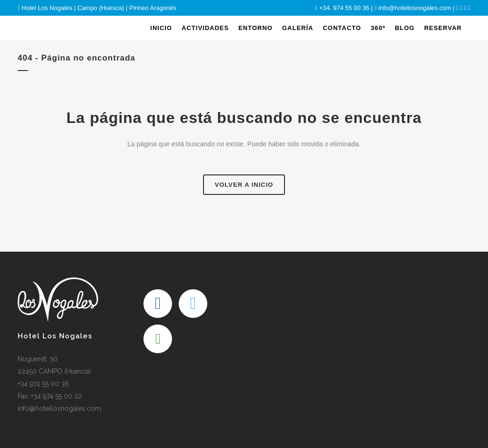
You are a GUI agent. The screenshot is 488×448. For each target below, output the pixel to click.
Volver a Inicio (244, 185)
